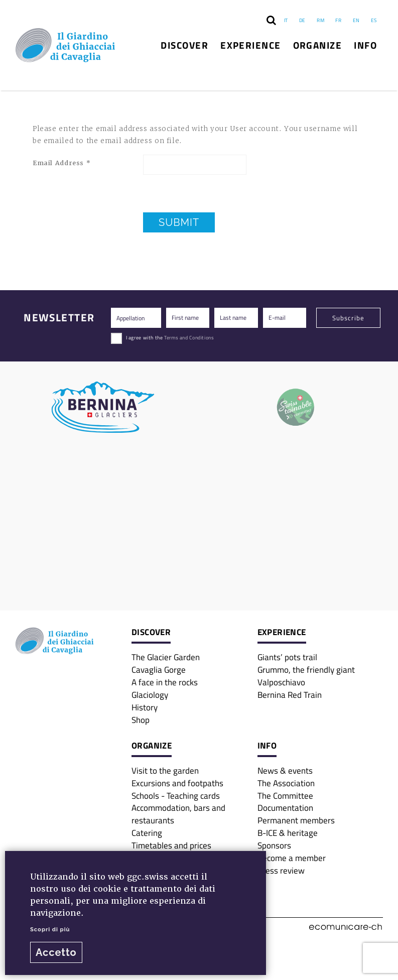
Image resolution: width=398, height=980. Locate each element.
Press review (281, 870)
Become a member (292, 858)
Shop (141, 720)
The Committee (285, 795)
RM (320, 20)
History (145, 707)
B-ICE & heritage (288, 833)
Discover (184, 45)
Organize (318, 45)
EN (356, 20)
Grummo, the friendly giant (306, 669)
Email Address (61, 163)
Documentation (285, 808)
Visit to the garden (165, 770)
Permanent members (296, 820)
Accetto (56, 952)
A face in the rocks (165, 682)
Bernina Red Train (290, 695)
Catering (147, 833)
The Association (286, 783)
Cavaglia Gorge (159, 669)
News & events (285, 770)
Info (365, 45)
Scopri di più (50, 929)
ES (374, 20)
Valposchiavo (281, 682)
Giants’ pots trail (287, 657)
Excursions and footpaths (177, 783)
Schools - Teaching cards (176, 795)
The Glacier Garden (166, 657)
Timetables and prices (171, 845)
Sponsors (274, 845)
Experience (251, 45)
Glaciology (150, 695)
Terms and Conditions (189, 337)
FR (338, 20)
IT (286, 20)
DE (302, 20)
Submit (179, 222)
